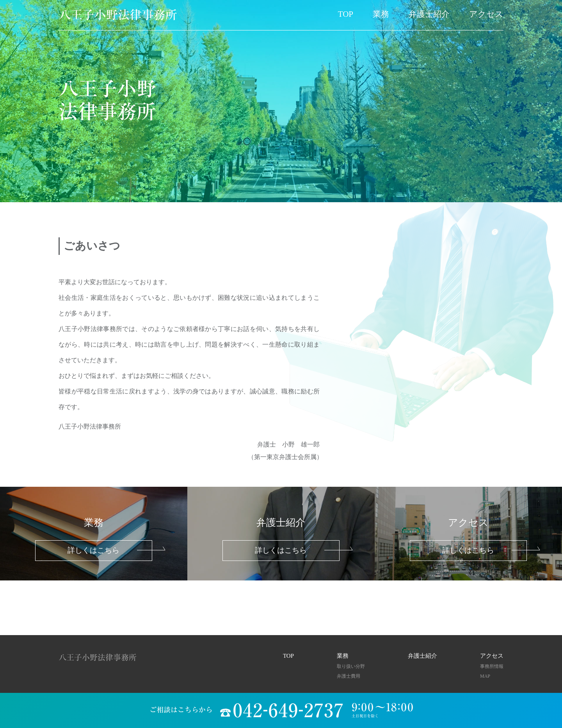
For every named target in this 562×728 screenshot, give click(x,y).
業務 (381, 14)
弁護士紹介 (429, 14)
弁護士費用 (349, 676)
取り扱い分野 (351, 666)
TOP (346, 14)
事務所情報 (492, 666)
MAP (485, 676)
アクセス (486, 14)
